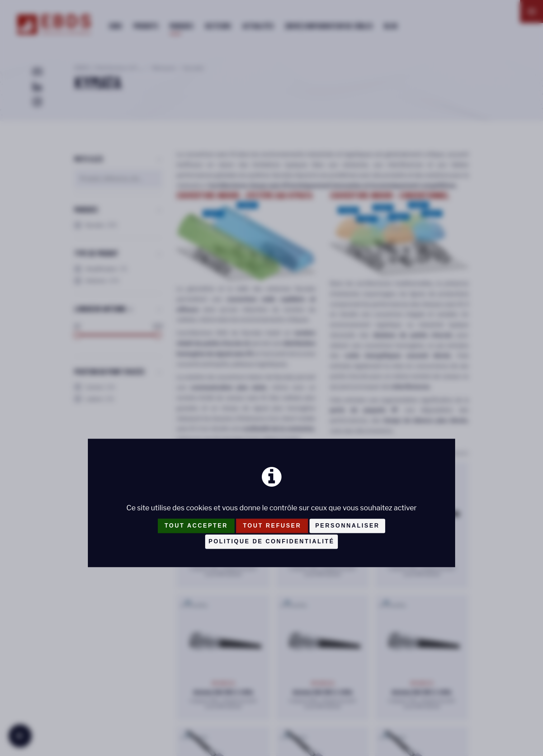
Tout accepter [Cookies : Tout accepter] (196, 526)
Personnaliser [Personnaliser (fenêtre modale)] (347, 526)
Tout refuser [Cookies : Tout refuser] (272, 526)
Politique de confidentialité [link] (272, 541)
